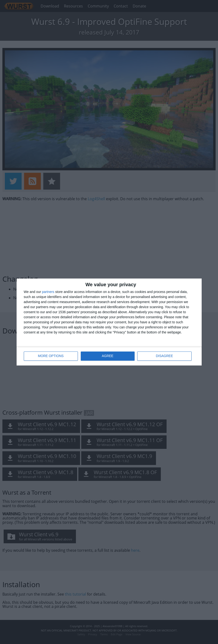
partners (48, 292)
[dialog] (109, 322)
